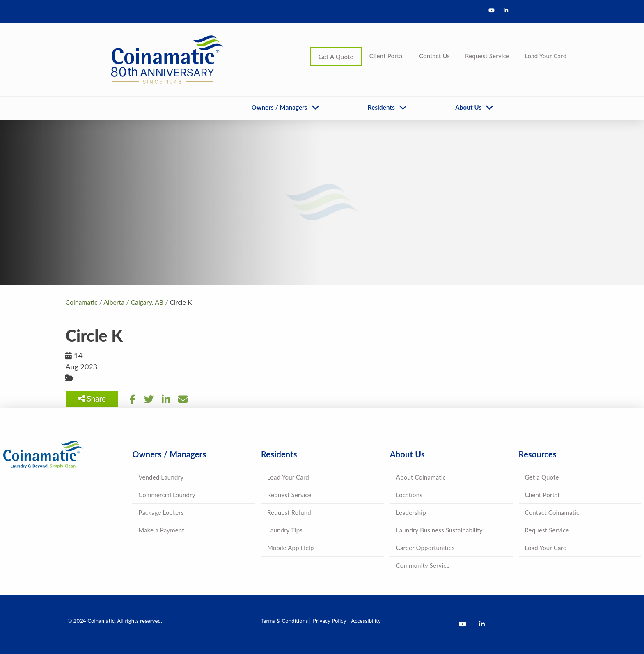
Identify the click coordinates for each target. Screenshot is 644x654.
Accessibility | (367, 621)
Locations (409, 495)
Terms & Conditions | (286, 621)
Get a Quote (542, 477)
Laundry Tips (285, 530)
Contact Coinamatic (552, 512)
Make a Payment (161, 530)
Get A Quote (336, 57)
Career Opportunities (425, 548)
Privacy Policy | (331, 621)
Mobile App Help (291, 548)
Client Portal (387, 56)
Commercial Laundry (167, 495)
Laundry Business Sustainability (439, 530)
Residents (381, 107)
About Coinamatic (421, 477)
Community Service (423, 565)
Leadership (411, 512)
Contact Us (434, 56)
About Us (468, 107)
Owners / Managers (280, 107)
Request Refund (289, 512)
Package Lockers (161, 512)
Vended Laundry (161, 477)
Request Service (487, 56)
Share (92, 398)
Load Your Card (545, 56)
